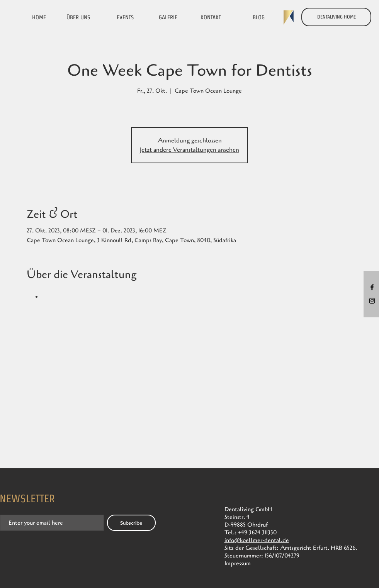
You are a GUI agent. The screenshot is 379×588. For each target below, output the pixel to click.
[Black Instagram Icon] (372, 301)
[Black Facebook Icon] (372, 287)
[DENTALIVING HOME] (336, 17)
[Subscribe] (131, 523)
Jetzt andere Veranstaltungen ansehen (189, 150)
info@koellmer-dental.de (257, 540)
